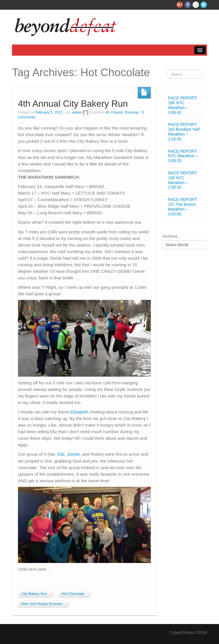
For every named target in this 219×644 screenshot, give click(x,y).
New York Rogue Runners (42, 604)
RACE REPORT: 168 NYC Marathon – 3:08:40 (183, 105)
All (107, 112)
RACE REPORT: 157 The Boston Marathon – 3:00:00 (183, 207)
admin (77, 112)
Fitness (117, 112)
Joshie (73, 454)
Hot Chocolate (73, 594)
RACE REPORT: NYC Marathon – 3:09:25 (183, 156)
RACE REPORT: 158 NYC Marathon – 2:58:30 (183, 180)
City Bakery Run (34, 594)
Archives (170, 236)
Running (132, 112)
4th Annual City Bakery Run (73, 104)
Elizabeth (79, 412)
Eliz (61, 454)
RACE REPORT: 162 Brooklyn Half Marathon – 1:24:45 (184, 132)
